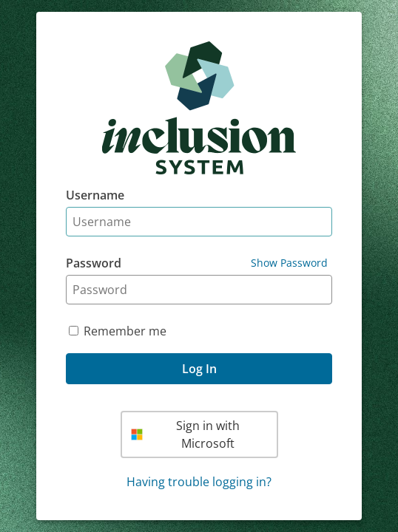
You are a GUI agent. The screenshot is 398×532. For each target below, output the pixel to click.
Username (95, 195)
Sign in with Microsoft (186, 434)
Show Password (289, 263)
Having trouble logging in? (199, 482)
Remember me (125, 331)
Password (94, 263)
